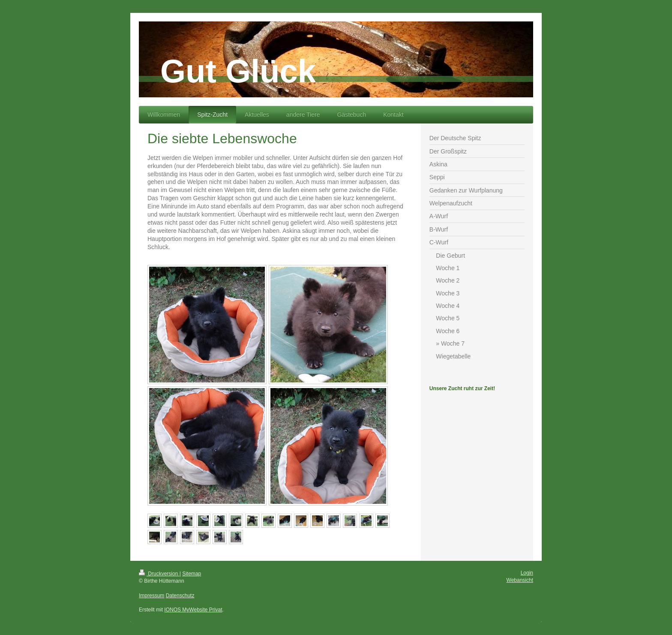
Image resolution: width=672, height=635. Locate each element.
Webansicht (520, 580)
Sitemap (192, 574)
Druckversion (159, 574)
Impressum (151, 596)
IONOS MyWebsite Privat (193, 610)
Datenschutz (180, 596)
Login (527, 573)
